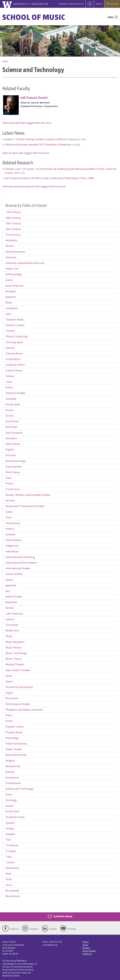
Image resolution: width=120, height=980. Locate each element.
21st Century (13, 235)
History (10, 529)
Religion (10, 761)
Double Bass (13, 404)
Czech (9, 382)
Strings (10, 828)
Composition (13, 359)
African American (15, 252)
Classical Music (14, 353)
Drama (9, 410)
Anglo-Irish (12, 269)
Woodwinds (12, 891)
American (11, 257)
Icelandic (10, 534)
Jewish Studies (14, 597)
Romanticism (13, 766)
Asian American (14, 286)
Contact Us (87, 954)
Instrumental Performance (21, 563)
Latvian (10, 619)
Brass (9, 302)
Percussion (12, 698)
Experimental (13, 467)
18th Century (13, 218)
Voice (9, 885)
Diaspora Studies (15, 393)
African (10, 246)
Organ (9, 693)
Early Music (12, 421)
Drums (9, 416)
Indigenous (12, 546)
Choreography (14, 342)
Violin (9, 879)
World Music (13, 896)
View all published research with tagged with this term (34, 186)
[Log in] (90, 4)
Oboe (9, 676)
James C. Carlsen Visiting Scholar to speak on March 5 (37, 139)
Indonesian (12, 551)
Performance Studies (18, 704)
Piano (9, 715)
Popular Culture (15, 727)
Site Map (86, 948)
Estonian (11, 455)
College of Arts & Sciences (71, 4)
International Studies (18, 568)
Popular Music (14, 732)
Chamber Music (15, 320)
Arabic (9, 280)
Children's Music (15, 325)
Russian (10, 772)
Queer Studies (14, 749)
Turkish (10, 862)
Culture (10, 376)
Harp (8, 517)
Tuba (9, 857)
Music (9, 636)
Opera (9, 681)
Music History (14, 647)
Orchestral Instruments (19, 687)
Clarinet (10, 348)
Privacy (85, 942)
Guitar (9, 512)
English (10, 450)
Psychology (12, 738)
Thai (8, 840)
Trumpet (11, 851)
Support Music (60, 917)
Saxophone (12, 777)
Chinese (10, 331)
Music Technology (16, 653)
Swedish (10, 834)
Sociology (11, 800)
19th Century (13, 223)
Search (99, 4)
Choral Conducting (16, 336)
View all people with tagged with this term (27, 123)
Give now (112, 4)
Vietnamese (12, 868)
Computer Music (15, 365)
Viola (8, 874)
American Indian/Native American (25, 263)
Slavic (9, 795)
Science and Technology (20, 789)
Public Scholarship (16, 744)
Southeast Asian (15, 817)
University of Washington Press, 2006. (50, 178)
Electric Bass (13, 444)
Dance (9, 387)
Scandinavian (13, 783)
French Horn (13, 489)
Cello (8, 314)
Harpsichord (13, 523)
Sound (9, 806)
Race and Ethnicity (16, 755)
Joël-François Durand (34, 97)
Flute (8, 478)
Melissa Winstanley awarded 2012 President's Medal (36, 145)
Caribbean (12, 308)
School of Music (34, 17)
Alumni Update (89, 951)
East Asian (11, 427)
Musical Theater (15, 664)
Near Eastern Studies (18, 670)
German (10, 500)
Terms (85, 945)
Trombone (12, 845)
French (9, 483)
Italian (9, 580)
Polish (9, 721)
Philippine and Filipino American (24, 710)
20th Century (13, 229)
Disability (11, 399)
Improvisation (14, 540)
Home (5, 61)
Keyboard (11, 602)
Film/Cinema (13, 472)
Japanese (11, 585)
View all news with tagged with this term (26, 153)
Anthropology (14, 274)
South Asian (12, 811)
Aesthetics (11, 240)
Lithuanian (12, 625)
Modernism (12, 630)
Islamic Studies (14, 574)
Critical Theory (14, 370)
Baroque (11, 291)
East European (14, 433)
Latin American (14, 614)
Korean (10, 608)
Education (11, 438)
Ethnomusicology (16, 461)
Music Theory (14, 659)
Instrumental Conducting (20, 557)
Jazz (8, 591)
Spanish (10, 823)
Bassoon (11, 297)
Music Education (15, 642)
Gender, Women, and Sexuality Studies (28, 495)
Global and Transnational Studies (25, 506)
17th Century (13, 212)
